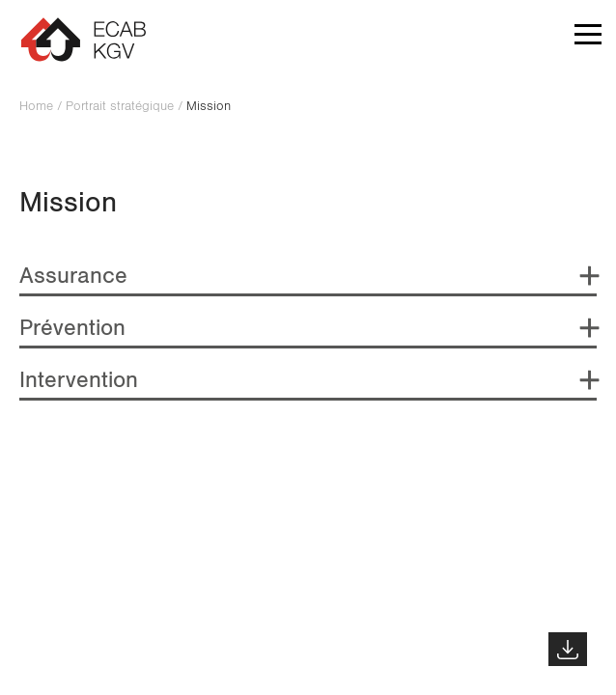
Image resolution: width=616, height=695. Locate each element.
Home (36, 106)
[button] (588, 39)
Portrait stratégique (120, 106)
